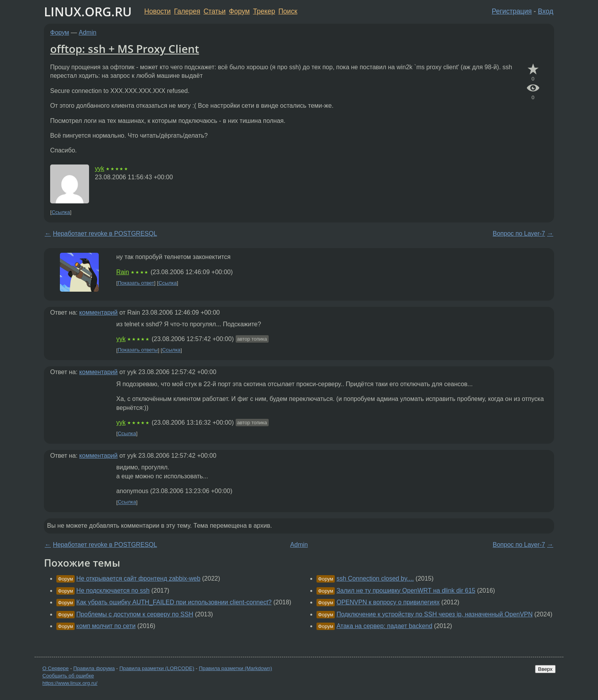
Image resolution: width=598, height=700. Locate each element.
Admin (88, 32)
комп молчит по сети (106, 626)
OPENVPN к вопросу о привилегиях (388, 602)
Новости (157, 11)
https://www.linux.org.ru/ (70, 683)
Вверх (545, 669)
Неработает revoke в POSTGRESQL (105, 234)
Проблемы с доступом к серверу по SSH (135, 614)
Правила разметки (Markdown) (235, 668)
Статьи (214, 11)
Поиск (288, 11)
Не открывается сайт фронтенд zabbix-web (138, 578)
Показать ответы (138, 350)
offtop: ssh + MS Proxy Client (125, 49)
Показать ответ (136, 283)
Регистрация (512, 11)
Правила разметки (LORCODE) (157, 668)
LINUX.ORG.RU (88, 11)
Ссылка (61, 212)
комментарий (99, 312)
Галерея (187, 11)
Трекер (264, 11)
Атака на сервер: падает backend (384, 626)
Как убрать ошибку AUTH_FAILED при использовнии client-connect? (174, 602)
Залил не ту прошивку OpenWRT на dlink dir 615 (406, 591)
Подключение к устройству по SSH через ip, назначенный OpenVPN (434, 614)
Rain (123, 272)
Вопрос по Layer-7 (519, 234)
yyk (100, 169)
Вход (546, 11)
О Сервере (56, 668)
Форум (239, 11)
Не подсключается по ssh (113, 591)
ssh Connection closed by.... (375, 578)
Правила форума (94, 668)
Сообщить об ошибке (68, 676)
